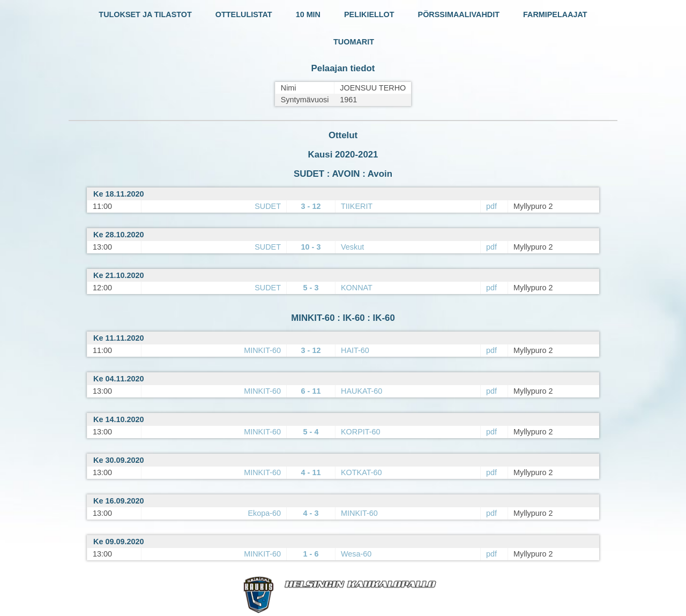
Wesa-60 (356, 554)
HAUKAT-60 (361, 391)
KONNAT (357, 288)
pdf (491, 206)
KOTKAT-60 (361, 472)
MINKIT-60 (262, 350)
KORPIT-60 (361, 432)
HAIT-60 (355, 350)
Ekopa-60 (264, 513)
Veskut (352, 247)
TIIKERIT (357, 206)
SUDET (268, 206)
